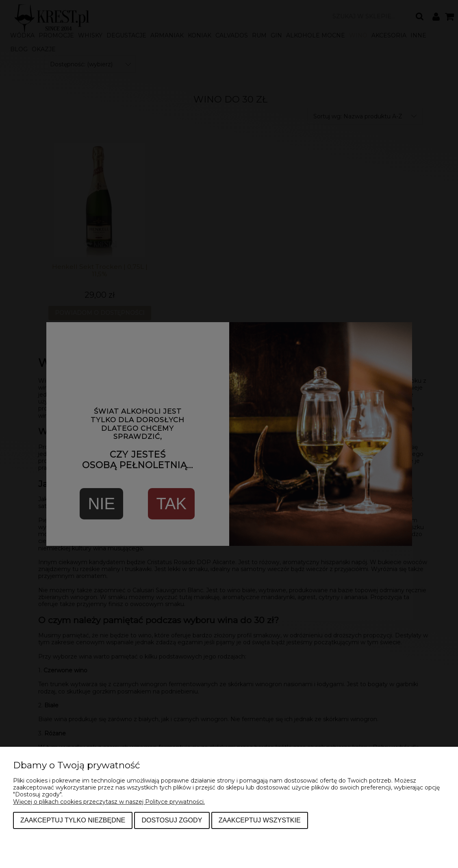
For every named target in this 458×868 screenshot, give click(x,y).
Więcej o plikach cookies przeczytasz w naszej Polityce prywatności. (109, 802)
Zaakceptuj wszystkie (260, 820)
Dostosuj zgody (172, 820)
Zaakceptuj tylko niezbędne (73, 820)
